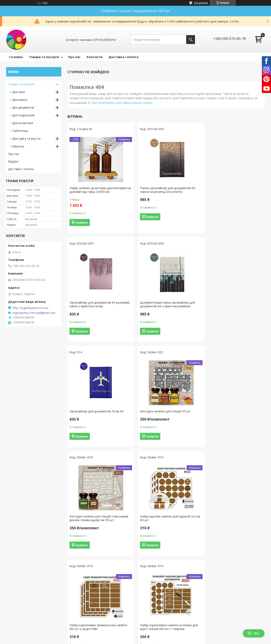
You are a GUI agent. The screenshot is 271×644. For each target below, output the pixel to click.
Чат (254, 633)
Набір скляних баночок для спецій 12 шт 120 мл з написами (164, 522)
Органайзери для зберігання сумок (122, 103)
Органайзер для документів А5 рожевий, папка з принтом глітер (228, 190)
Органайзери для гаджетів (93, 603)
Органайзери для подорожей (94, 614)
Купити (82, 222)
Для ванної (20, 100)
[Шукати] (191, 40)
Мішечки (18, 146)
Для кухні (19, 92)
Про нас (74, 57)
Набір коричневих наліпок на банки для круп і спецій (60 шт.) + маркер (98, 522)
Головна (16, 57)
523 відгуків (201, 3)
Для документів (23, 107)
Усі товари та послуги (165, 571)
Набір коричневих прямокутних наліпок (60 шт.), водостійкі (233, 413)
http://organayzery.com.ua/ (30, 308)
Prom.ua (156, 636)
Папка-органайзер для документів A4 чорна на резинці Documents (164, 190)
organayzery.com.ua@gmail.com (34, 313)
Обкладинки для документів (94, 609)
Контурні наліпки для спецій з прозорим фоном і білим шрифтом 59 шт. (99, 413)
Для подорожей (23, 115)
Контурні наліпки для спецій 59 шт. (229, 302)
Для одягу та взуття (26, 139)
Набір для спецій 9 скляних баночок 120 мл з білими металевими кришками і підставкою (233, 524)
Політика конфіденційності (168, 640)
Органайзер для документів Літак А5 (164, 302)
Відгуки (13, 161)
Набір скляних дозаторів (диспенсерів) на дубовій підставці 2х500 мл (98, 190)
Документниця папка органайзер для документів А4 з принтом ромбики (97, 304)
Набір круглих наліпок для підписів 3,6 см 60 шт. (165, 413)
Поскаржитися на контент (133, 640)
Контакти (95, 57)
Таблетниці (20, 131)
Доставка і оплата (123, 57)
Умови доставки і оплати (26, 620)
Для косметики (23, 123)
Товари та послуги (44, 57)
